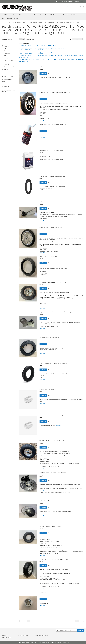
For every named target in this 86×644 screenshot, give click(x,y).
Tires (7, 58)
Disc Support (43, 593)
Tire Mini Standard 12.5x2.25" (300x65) (49, 338)
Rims (7, 56)
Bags (7, 69)
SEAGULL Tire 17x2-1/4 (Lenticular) (48, 257)
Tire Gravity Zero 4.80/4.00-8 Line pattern (50, 527)
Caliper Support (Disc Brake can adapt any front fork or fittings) (56, 312)
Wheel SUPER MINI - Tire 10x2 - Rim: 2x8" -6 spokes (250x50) (55, 93)
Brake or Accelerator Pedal (46, 202)
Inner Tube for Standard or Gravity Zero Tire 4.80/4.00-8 (54, 363)
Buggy (7, 46)
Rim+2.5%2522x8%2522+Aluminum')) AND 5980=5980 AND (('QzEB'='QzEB (38, 46)
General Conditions (23, 635)
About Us (5, 633)
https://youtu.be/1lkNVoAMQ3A (48, 490)
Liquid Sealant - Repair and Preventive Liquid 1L (52, 150)
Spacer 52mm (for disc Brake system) (49, 389)
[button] (49, 73)
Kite (6, 48)
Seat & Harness (9, 67)
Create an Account (67, 2)
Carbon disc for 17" (44, 501)
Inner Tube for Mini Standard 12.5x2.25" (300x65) (52, 176)
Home (3, 23)
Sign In (58, 2)
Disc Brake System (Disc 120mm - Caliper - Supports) (53, 473)
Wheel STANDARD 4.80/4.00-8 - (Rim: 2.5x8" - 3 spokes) (53, 282)
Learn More (42, 82)
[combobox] (67, 7)
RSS (36, 633)
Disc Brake (8, 64)
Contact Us (5, 635)
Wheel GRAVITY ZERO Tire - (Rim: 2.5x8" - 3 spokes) (52, 441)
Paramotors (9, 51)
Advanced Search (7, 638)
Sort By (70, 39)
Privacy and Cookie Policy (41, 635)
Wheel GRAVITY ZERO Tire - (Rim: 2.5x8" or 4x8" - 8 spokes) (54, 559)
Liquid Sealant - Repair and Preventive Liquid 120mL (53, 125)
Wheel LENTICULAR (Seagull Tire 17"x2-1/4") (51, 228)
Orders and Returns (23, 633)
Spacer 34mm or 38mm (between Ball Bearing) (51, 415)
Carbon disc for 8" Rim (45, 67)
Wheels (8, 53)
